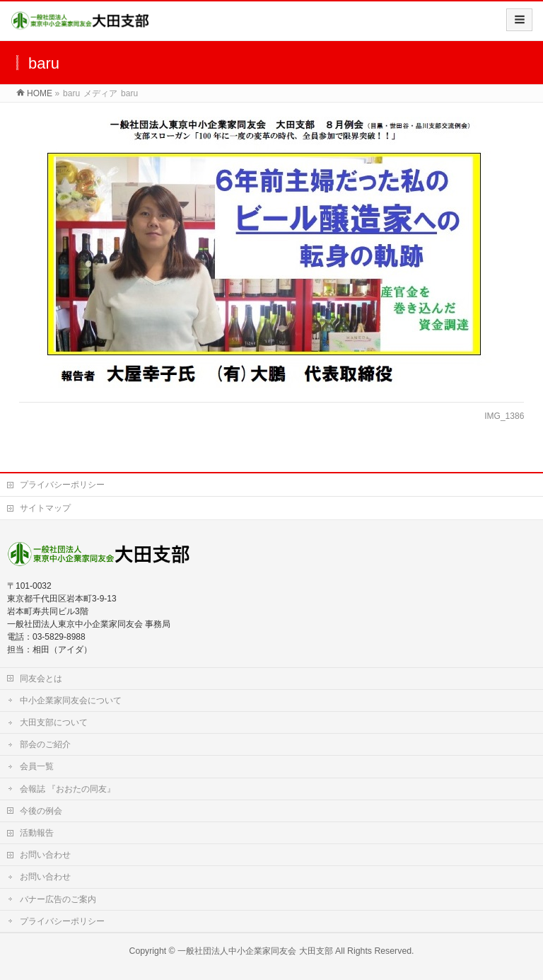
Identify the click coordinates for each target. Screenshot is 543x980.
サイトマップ (45, 508)
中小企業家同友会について (71, 701)
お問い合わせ (45, 855)
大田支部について (54, 722)
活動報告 (37, 833)
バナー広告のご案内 (58, 899)
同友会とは (41, 679)
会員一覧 (37, 766)
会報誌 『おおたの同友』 (68, 789)
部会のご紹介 (45, 744)
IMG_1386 (504, 416)
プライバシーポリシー (62, 485)
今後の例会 (41, 811)
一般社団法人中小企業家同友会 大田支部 (255, 951)
